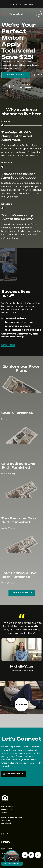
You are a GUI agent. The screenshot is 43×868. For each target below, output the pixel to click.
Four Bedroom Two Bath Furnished (19, 575)
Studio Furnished (17, 413)
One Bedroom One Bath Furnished (18, 465)
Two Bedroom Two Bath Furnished (19, 520)
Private (4, 419)
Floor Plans (7, 849)
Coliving (12, 474)
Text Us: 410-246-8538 (12, 864)
